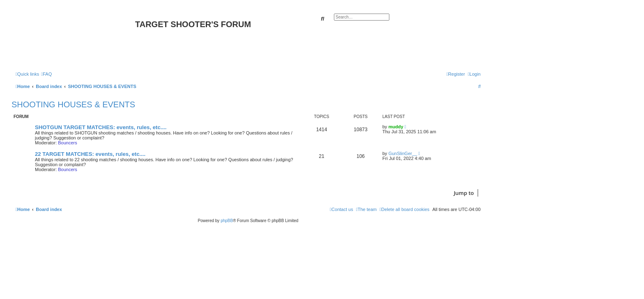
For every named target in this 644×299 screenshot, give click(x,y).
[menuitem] (46, 74)
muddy (396, 127)
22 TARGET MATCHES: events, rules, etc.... (90, 154)
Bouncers (67, 143)
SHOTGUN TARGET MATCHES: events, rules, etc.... (101, 127)
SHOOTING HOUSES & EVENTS (73, 104)
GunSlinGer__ (403, 153)
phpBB (227, 221)
